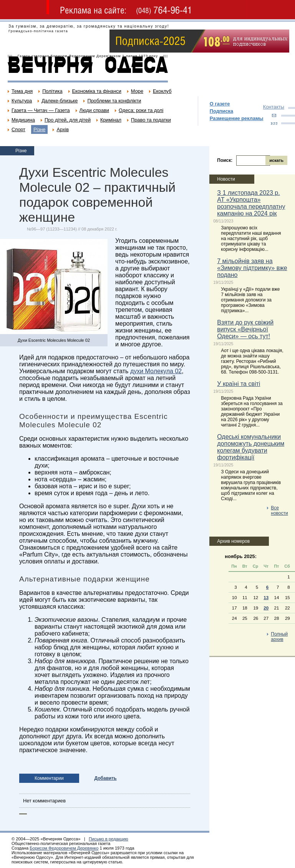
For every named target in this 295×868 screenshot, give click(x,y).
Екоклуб (162, 91)
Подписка (221, 111)
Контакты (274, 107)
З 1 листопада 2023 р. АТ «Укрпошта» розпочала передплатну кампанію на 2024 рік (251, 203)
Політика (52, 91)
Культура (22, 101)
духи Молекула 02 (156, 371)
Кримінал (111, 120)
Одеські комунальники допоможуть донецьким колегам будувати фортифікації (251, 447)
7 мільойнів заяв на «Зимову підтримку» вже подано (252, 268)
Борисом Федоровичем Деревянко (64, 848)
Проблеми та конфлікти (114, 101)
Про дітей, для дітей (68, 120)
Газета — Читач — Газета (41, 110)
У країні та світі (239, 384)
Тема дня (22, 91)
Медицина (23, 120)
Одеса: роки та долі (141, 110)
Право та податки (151, 120)
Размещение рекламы (237, 118)
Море (137, 91)
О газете (220, 104)
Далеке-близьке (60, 101)
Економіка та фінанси (97, 91)
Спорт (18, 129)
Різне (39, 129)
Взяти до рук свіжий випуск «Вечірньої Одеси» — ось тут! (245, 329)
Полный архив (279, 637)
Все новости (279, 511)
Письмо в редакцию (109, 839)
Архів (63, 129)
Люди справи (94, 110)
